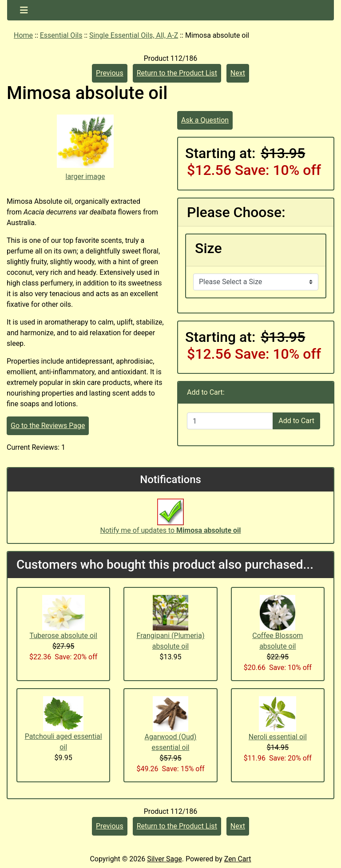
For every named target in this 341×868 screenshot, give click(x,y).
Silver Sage (164, 859)
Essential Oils (61, 35)
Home (23, 35)
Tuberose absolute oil (63, 636)
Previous (110, 73)
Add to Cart (296, 421)
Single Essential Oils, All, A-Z (134, 35)
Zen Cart (238, 859)
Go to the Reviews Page (48, 426)
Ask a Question (205, 120)
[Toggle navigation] (24, 10)
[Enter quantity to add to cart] (230, 421)
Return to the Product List (177, 73)
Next (238, 73)
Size (208, 248)
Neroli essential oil (278, 737)
